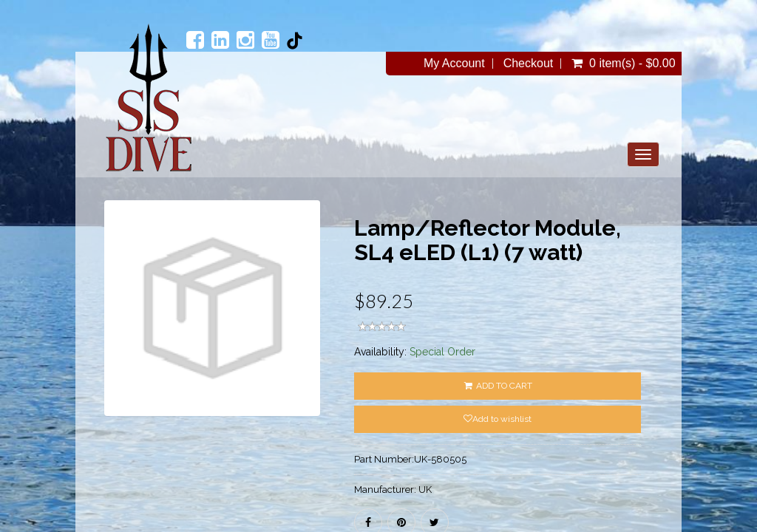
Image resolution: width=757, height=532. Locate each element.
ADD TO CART (498, 386)
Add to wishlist (498, 419)
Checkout (529, 64)
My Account (454, 64)
